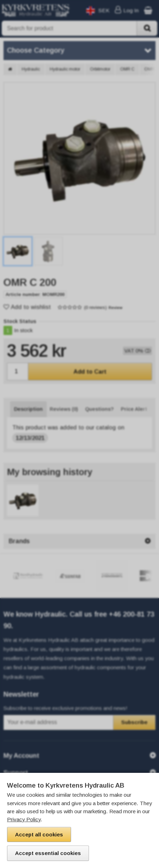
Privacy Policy (24, 819)
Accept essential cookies (48, 853)
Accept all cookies (39, 834)
